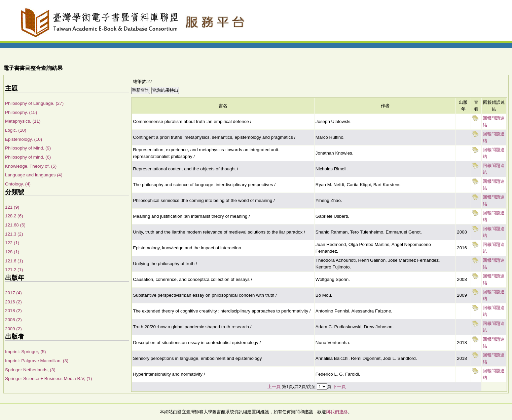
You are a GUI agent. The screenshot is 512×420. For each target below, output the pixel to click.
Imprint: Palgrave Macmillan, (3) (37, 361)
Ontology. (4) (18, 184)
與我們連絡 (337, 412)
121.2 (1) (14, 270)
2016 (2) (13, 302)
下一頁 (339, 387)
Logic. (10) (16, 130)
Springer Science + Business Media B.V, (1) (48, 379)
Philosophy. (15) (21, 112)
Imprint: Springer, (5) (25, 352)
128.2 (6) (14, 216)
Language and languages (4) (34, 175)
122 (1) (12, 243)
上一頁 (274, 387)
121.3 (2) (14, 234)
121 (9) (12, 207)
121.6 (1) (14, 261)
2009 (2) (13, 329)
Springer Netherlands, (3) (30, 370)
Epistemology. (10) (24, 139)
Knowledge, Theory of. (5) (31, 166)
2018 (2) (13, 311)
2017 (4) (13, 293)
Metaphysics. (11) (23, 121)
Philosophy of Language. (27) (34, 103)
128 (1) (12, 252)
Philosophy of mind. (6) (28, 157)
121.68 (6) (15, 225)
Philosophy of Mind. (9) (28, 148)
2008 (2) (13, 320)
